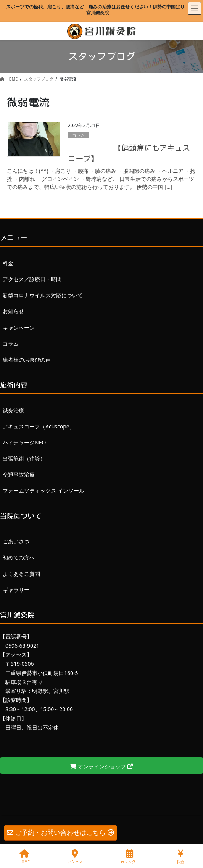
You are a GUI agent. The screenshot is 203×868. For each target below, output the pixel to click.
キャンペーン (19, 328)
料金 (8, 263)
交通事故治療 (19, 474)
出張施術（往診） (24, 458)
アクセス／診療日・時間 (32, 279)
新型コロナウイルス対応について (43, 295)
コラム (78, 135)
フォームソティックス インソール (43, 490)
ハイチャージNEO (24, 442)
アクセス (75, 857)
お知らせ (13, 311)
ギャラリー (16, 590)
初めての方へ (19, 557)
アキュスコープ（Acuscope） (39, 426)
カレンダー (130, 857)
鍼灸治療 (13, 410)
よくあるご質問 (21, 574)
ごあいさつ (16, 541)
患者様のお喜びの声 (27, 360)
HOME (24, 857)
